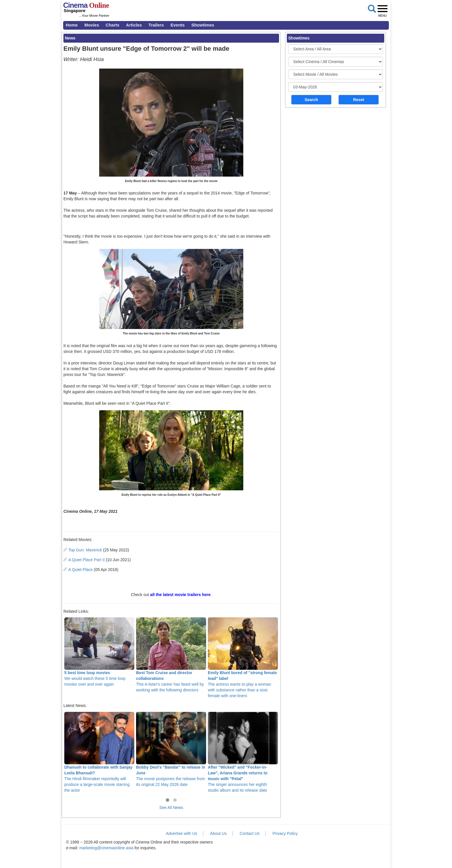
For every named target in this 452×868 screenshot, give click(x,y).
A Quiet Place (81, 570)
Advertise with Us (182, 833)
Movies (92, 25)
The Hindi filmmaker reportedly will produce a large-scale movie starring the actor (99, 752)
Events (177, 25)
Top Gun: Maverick (85, 550)
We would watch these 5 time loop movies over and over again (99, 652)
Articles (134, 25)
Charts (113, 25)
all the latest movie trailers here (180, 595)
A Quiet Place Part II (86, 560)
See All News (171, 808)
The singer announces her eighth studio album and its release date (243, 752)
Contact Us (249, 833)
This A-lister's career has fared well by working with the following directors (171, 655)
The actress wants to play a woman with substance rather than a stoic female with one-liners (243, 658)
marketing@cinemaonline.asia (106, 848)
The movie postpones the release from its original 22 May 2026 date (171, 749)
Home (72, 25)
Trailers (156, 25)
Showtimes (203, 25)
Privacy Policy (285, 833)
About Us (219, 833)
